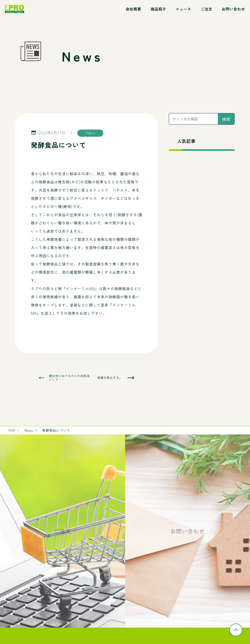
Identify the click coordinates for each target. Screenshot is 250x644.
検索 (226, 119)
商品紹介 (158, 9)
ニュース (183, 9)
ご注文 (206, 9)
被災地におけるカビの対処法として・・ (69, 378)
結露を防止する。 (110, 378)
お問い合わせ (233, 9)
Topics (90, 133)
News (29, 430)
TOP (12, 430)
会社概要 (133, 9)
